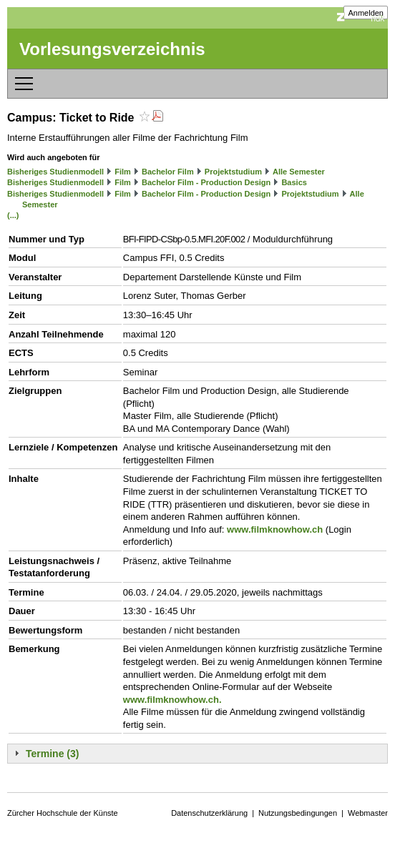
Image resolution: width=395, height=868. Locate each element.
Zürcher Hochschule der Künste (63, 813)
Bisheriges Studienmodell (55, 172)
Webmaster (368, 813)
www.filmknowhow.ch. (172, 700)
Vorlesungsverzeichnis (112, 49)
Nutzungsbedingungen (298, 813)
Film (123, 172)
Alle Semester (299, 172)
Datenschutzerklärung (209, 813)
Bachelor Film (168, 172)
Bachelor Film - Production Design (206, 182)
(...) (13, 215)
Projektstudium (233, 172)
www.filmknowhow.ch (275, 529)
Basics (294, 182)
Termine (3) (52, 754)
